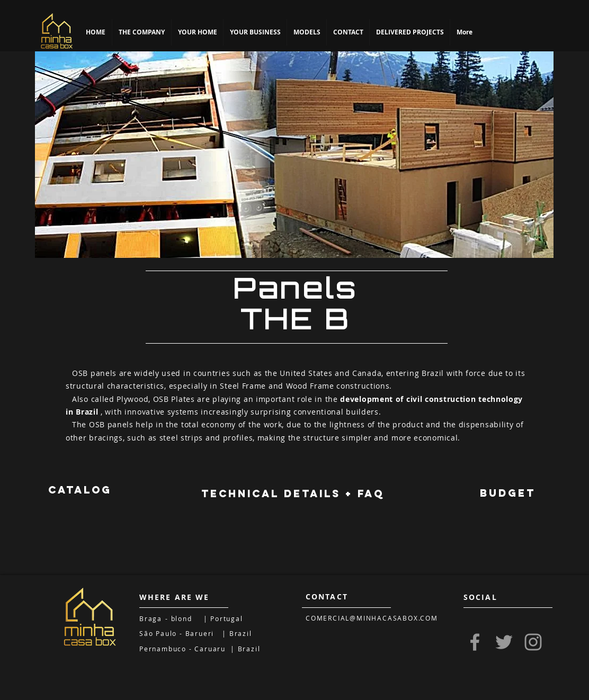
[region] (294, 155)
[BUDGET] (507, 493)
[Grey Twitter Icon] (504, 642)
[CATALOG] (80, 490)
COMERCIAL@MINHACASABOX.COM (372, 618)
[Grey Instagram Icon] (533, 642)
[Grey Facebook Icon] (475, 642)
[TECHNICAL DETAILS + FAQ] (292, 494)
